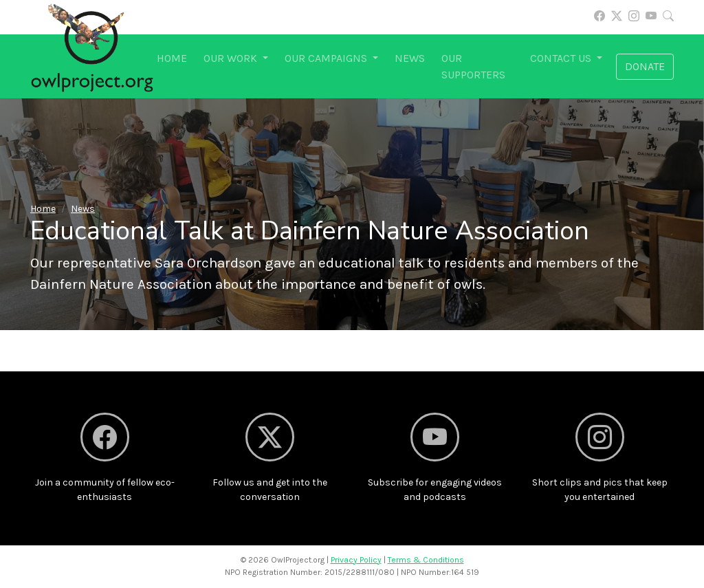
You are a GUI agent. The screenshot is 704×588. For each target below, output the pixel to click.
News (410, 58)
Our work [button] (232, 58)
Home (172, 58)
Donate (645, 66)
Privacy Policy (356, 560)
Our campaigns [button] (327, 58)
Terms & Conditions (426, 560)
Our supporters (473, 66)
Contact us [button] (562, 58)
